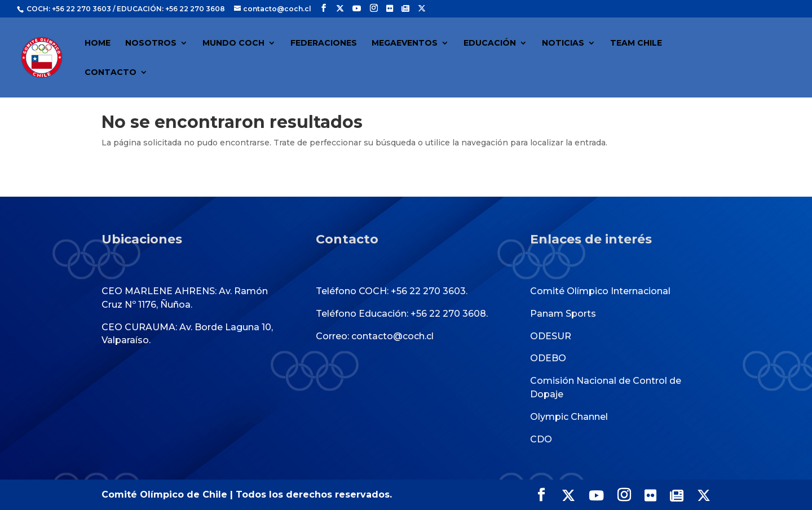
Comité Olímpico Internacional (600, 291)
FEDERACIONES (324, 43)
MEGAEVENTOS (405, 43)
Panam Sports (563, 314)
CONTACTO (111, 73)
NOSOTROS (151, 43)
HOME (98, 43)
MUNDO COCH (233, 43)
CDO (541, 439)
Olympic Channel (569, 417)
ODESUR (551, 336)
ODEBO (548, 358)
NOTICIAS (563, 43)
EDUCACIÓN (490, 43)
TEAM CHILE (636, 43)
